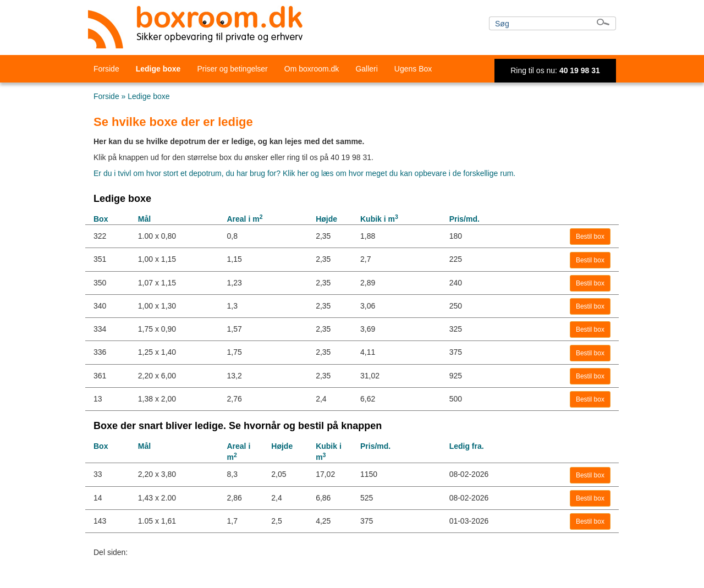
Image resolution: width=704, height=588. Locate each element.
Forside (106, 69)
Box (101, 219)
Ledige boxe (158, 69)
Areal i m (244, 219)
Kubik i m (379, 219)
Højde (326, 219)
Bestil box (590, 237)
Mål (144, 219)
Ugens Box (413, 69)
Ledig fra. (467, 446)
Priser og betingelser (232, 69)
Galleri (366, 69)
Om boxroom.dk (312, 69)
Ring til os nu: (555, 70)
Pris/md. (464, 219)
